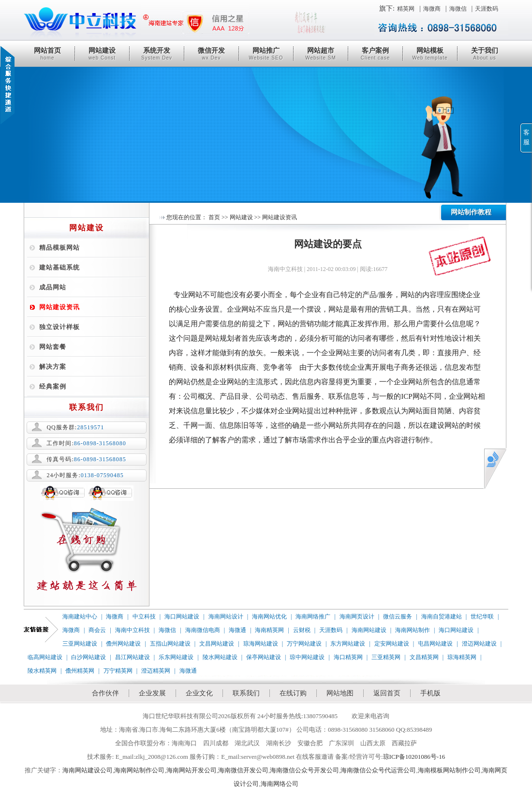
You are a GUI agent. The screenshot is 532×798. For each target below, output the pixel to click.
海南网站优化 (269, 617)
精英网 (406, 9)
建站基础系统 (59, 267)
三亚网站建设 (80, 644)
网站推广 (266, 54)
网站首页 (47, 54)
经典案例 (53, 386)
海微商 (432, 9)
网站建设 (102, 54)
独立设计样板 (59, 327)
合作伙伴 (105, 693)
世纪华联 (482, 617)
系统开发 (157, 54)
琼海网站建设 (261, 644)
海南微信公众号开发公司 (304, 770)
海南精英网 (269, 630)
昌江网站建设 (133, 657)
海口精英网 (348, 657)
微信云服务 (398, 617)
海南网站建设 (369, 630)
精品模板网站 (59, 248)
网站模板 (430, 54)
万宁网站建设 (304, 644)
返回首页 (387, 693)
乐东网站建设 (176, 657)
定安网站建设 (392, 644)
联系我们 (246, 693)
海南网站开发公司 (192, 770)
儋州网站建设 (123, 644)
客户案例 (375, 54)
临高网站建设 (45, 657)
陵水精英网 (42, 671)
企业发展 (152, 693)
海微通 (237, 630)
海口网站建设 (182, 617)
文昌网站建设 (217, 644)
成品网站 (53, 287)
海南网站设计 (226, 617)
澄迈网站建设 (479, 644)
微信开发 (211, 54)
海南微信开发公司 (243, 770)
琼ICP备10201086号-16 (414, 757)
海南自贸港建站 (442, 617)
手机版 (430, 693)
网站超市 (321, 54)
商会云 (97, 630)
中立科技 (144, 617)
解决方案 (53, 367)
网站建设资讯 (59, 307)
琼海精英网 (462, 657)
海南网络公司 (280, 784)
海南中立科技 (133, 630)
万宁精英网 (118, 671)
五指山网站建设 (170, 644)
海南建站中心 (80, 617)
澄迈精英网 (156, 671)
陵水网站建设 (220, 657)
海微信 (458, 9)
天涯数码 (487, 9)
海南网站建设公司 (88, 770)
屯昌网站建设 (435, 644)
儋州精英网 (80, 671)
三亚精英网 (386, 657)
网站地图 (340, 693)
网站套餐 (53, 347)
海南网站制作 (413, 630)
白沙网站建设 (89, 657)
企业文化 (199, 693)
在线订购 (293, 693)
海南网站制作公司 (139, 770)
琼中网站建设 (307, 657)
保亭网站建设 (264, 657)
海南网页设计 (357, 617)
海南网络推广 (313, 617)
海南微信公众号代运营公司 (378, 770)
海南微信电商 (203, 630)
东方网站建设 (348, 644)
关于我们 (485, 54)
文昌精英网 (424, 657)
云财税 (302, 630)
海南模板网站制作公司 (449, 770)
